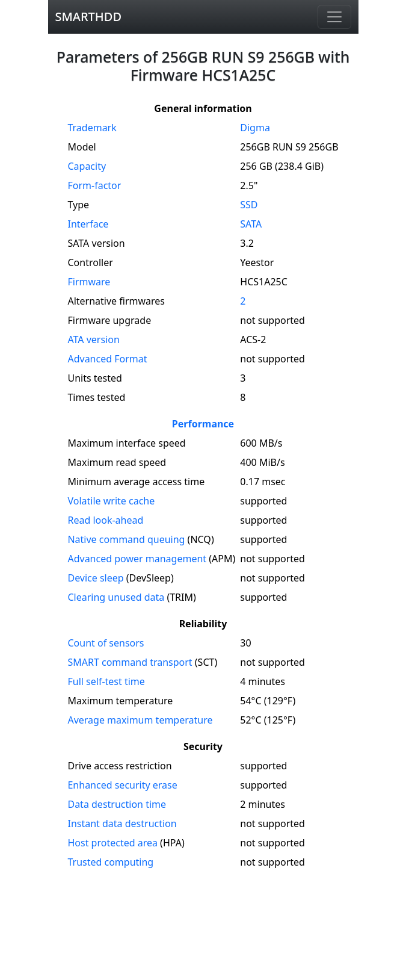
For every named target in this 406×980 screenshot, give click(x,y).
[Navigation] (334, 17)
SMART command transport (130, 662)
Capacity (87, 166)
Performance (203, 424)
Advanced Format (107, 359)
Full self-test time (106, 681)
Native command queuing (126, 539)
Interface (88, 224)
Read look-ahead (105, 520)
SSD (249, 205)
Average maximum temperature (140, 720)
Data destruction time (117, 804)
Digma (255, 128)
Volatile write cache (111, 501)
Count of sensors (106, 643)
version (93, 340)
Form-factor (94, 185)
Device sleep (95, 578)
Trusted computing (110, 862)
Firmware (89, 282)
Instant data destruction (122, 823)
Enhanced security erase (122, 785)
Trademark (92, 128)
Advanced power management (137, 559)
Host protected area (112, 843)
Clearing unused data (116, 597)
